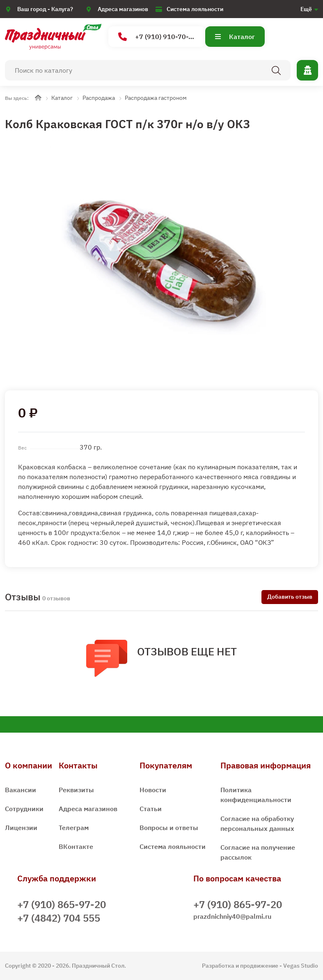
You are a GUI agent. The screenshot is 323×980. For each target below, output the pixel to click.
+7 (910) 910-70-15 (157, 37)
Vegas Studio (301, 966)
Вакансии (21, 790)
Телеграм (74, 828)
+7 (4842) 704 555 (59, 918)
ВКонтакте (76, 846)
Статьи (151, 809)
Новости (153, 790)
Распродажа (99, 98)
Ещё (306, 9)
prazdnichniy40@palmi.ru (232, 916)
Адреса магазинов (123, 9)
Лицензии (21, 828)
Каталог (235, 37)
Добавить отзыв (290, 597)
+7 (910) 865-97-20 (62, 904)
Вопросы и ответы (169, 828)
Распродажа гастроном (156, 98)
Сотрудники (24, 809)
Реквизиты (76, 790)
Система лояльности (195, 9)
